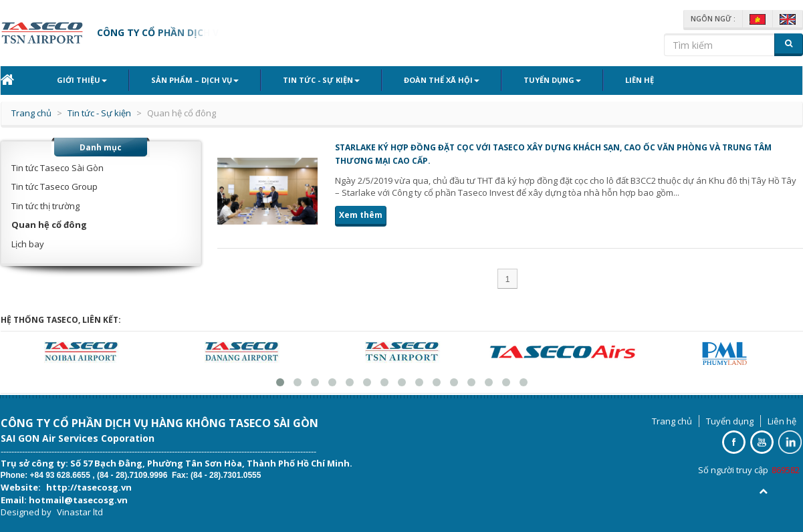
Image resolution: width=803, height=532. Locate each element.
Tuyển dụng (552, 80)
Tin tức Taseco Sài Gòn (58, 168)
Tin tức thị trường (45, 206)
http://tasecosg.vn (89, 487)
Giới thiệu (82, 80)
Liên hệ (640, 80)
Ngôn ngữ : (713, 19)
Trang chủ (31, 113)
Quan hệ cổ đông (49, 225)
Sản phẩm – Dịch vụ (195, 80)
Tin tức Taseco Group (54, 186)
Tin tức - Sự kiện (321, 80)
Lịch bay (28, 244)
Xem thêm (361, 215)
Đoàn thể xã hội (442, 80)
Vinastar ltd (80, 512)
